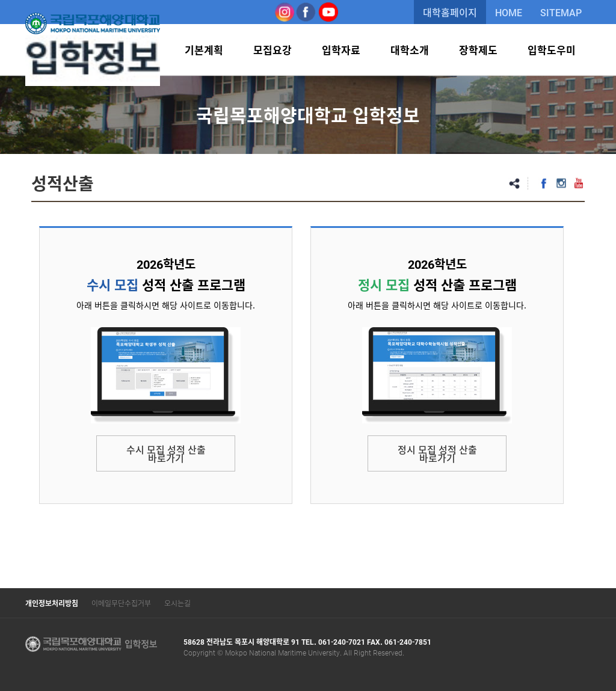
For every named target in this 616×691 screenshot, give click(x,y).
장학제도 (478, 50)
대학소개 (410, 50)
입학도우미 (552, 50)
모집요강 (273, 50)
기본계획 (204, 50)
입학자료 (341, 50)
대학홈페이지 (450, 12)
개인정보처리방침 (52, 603)
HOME (509, 12)
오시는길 (177, 603)
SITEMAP (561, 12)
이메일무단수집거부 (121, 603)
